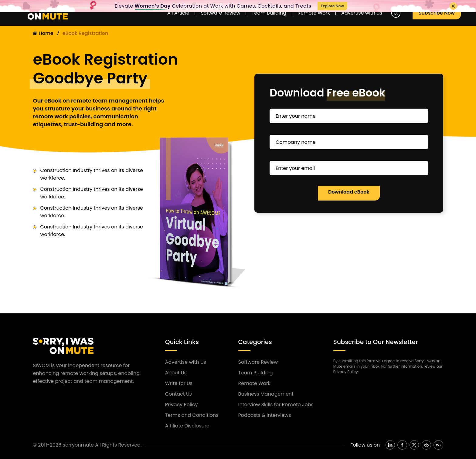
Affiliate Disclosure (187, 426)
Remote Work (314, 14)
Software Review (209, 14)
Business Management (266, 394)
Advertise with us (368, 14)
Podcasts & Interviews (265, 415)
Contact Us (178, 394)
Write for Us (179, 383)
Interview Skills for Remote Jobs (276, 405)
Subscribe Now (440, 14)
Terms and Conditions (192, 415)
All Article (162, 14)
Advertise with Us (186, 362)
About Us (176, 373)
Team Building (264, 14)
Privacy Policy (182, 405)
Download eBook (349, 192)
